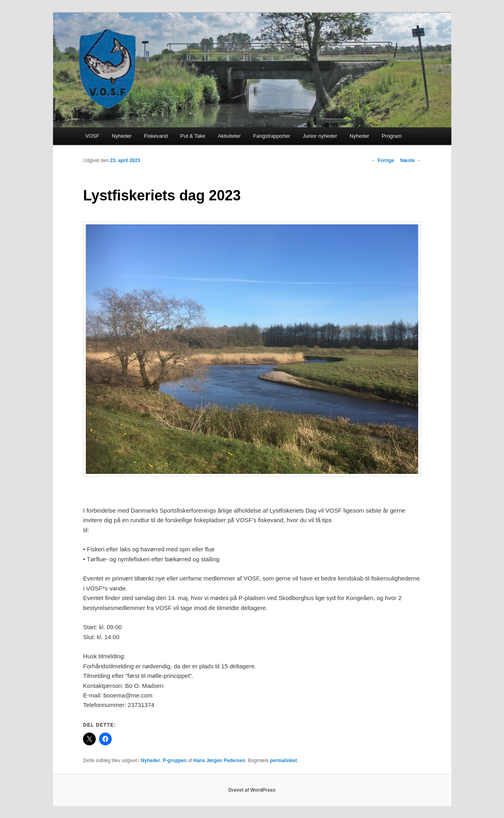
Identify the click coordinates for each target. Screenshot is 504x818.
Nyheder (122, 136)
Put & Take (193, 136)
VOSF (92, 136)
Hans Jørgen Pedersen (219, 761)
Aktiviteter (229, 136)
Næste (411, 160)
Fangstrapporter (272, 136)
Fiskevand (156, 136)
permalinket (284, 761)
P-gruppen (175, 761)
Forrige (383, 160)
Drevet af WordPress (252, 790)
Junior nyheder (320, 136)
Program (392, 136)
